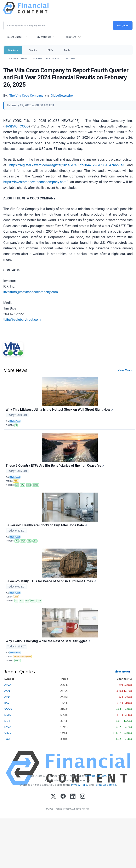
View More (125, 370)
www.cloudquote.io (97, 776)
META (8, 715)
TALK (23, 541)
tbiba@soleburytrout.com (22, 320)
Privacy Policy (80, 785)
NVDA (8, 727)
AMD (7, 697)
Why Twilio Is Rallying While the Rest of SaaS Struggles (48, 641)
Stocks (33, 50)
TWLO (17, 661)
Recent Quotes (15, 37)
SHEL (33, 601)
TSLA (7, 739)
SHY (39, 601)
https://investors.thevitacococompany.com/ (36, 182)
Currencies (36, 58)
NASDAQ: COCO (16, 126)
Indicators (70, 37)
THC (29, 541)
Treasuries (69, 58)
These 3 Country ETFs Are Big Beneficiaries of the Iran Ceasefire (55, 466)
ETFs (50, 50)
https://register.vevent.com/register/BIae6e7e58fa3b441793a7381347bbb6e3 (67, 165)
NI (16, 425)
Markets (13, 50)
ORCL (8, 733)
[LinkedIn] (73, 797)
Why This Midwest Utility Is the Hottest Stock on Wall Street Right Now (59, 410)
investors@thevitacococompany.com (31, 292)
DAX (17, 485)
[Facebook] (63, 797)
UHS (35, 541)
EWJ (22, 485)
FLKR (29, 485)
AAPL (7, 691)
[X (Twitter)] (53, 797)
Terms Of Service (105, 785)
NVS (27, 601)
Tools (67, 50)
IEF (16, 601)
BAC (7, 703)
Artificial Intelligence (22, 657)
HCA (17, 541)
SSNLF (36, 485)
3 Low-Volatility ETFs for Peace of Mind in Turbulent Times (51, 581)
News (24, 58)
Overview (13, 58)
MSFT (7, 721)
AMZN (8, 685)
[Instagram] (83, 797)
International (53, 58)
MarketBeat (15, 421)
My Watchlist (44, 37)
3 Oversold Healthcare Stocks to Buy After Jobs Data (46, 525)
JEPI (22, 601)
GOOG (8, 709)
